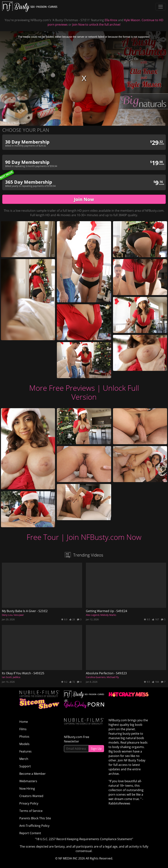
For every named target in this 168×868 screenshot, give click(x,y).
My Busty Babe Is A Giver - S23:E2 (25, 611)
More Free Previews (62, 388)
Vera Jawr (19, 615)
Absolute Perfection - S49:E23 (106, 673)
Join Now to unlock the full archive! (96, 25)
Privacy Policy (29, 803)
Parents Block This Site (35, 818)
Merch (24, 759)
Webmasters (28, 781)
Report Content (30, 833)
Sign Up (96, 749)
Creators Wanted (31, 796)
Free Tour (43, 537)
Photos (24, 737)
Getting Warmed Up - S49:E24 (106, 611)
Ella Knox (111, 20)
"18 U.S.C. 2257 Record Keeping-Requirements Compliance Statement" (84, 839)
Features (25, 751)
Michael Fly (113, 677)
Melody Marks (108, 615)
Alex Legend (93, 615)
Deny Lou (7, 615)
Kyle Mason (132, 20)
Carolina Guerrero (96, 677)
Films (23, 729)
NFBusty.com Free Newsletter (77, 739)
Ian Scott (7, 677)
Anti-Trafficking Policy (34, 826)
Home (24, 722)
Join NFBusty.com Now (104, 537)
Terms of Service (31, 811)
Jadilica (17, 677)
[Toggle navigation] (161, 7)
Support (25, 766)
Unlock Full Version (105, 392)
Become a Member (33, 774)
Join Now (84, 199)
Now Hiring (27, 789)
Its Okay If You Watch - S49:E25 (23, 673)
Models (24, 744)
